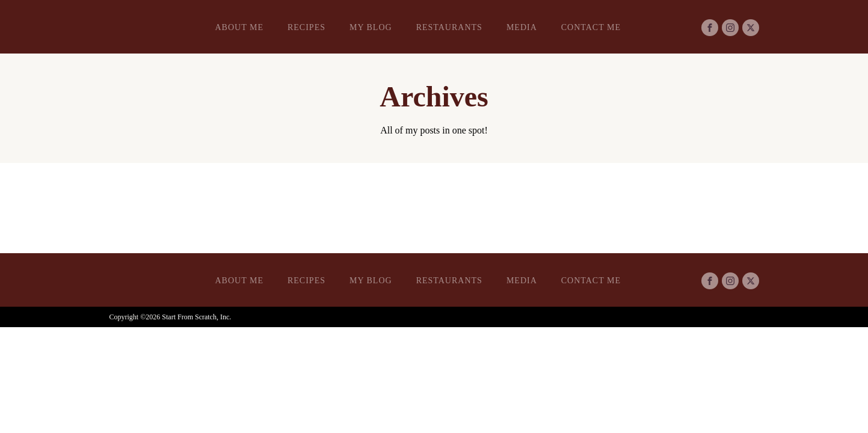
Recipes (306, 27)
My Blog (371, 27)
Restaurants (449, 27)
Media (522, 27)
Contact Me (591, 27)
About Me (239, 27)
